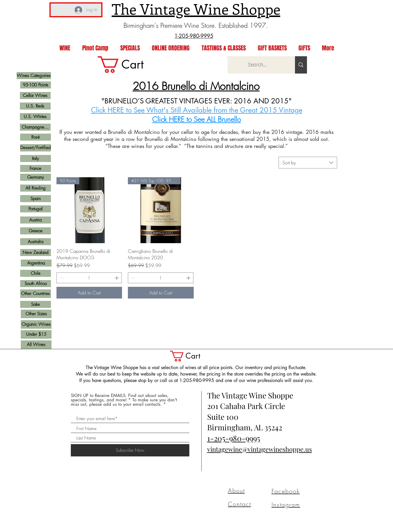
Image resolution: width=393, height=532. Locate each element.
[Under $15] (36, 334)
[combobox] (308, 163)
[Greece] (36, 231)
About (236, 491)
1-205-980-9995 (234, 438)
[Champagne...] (35, 127)
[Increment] (117, 278)
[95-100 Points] (36, 85)
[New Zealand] (36, 253)
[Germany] (36, 177)
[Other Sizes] (36, 314)
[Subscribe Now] (130, 450)
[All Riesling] (36, 188)
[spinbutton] (89, 278)
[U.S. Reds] (35, 106)
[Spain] (36, 199)
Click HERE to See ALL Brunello (196, 119)
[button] (192, 356)
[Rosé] (36, 137)
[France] (36, 168)
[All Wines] (36, 345)
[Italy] (36, 158)
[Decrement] (61, 278)
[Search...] (257, 65)
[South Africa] (36, 284)
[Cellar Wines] (35, 96)
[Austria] (36, 220)
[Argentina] (36, 263)
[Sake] (36, 304)
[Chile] (36, 273)
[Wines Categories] (34, 76)
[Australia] (36, 242)
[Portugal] (36, 209)
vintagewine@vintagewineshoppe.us (260, 449)
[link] (130, 65)
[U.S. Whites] (35, 117)
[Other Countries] (36, 294)
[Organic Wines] (36, 324)
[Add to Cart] (89, 293)
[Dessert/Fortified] (36, 148)
